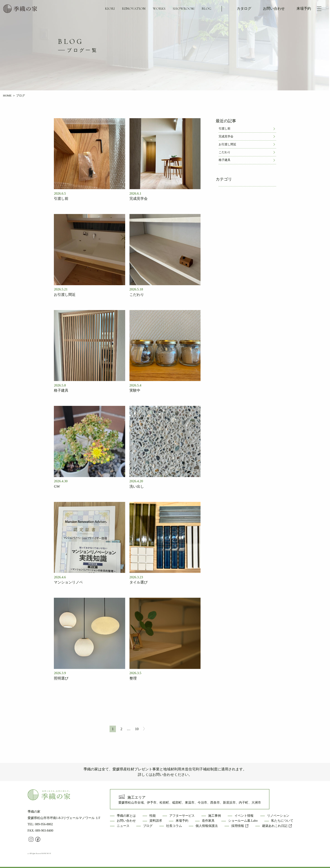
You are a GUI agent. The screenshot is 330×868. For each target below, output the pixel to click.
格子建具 (61, 390)
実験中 (135, 390)
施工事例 (215, 816)
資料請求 (156, 821)
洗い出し (137, 486)
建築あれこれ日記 (277, 826)
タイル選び (139, 582)
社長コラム (174, 826)
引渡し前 (61, 199)
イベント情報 (244, 816)
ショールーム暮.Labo (243, 821)
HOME (7, 95)
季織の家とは (126, 816)
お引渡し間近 (65, 295)
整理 (133, 678)
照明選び (61, 678)
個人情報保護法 (207, 826)
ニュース (123, 826)
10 (137, 729)
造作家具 (208, 821)
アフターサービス (182, 816)
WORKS (159, 9)
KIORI (110, 9)
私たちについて (282, 821)
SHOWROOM (184, 9)
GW (57, 486)
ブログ (148, 826)
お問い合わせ (274, 8)
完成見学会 (139, 199)
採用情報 (240, 826)
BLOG (206, 9)
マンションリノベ (68, 582)
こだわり (137, 295)
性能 (153, 816)
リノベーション (278, 816)
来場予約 (304, 8)
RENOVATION (134, 9)
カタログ (244, 8)
